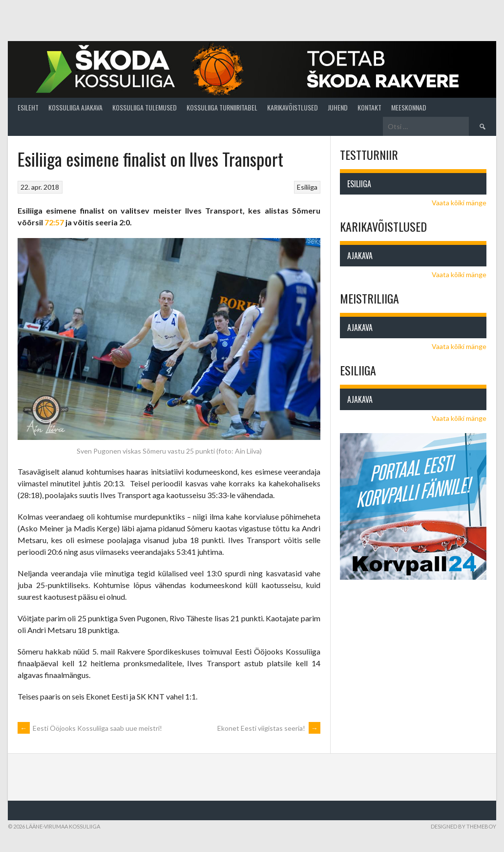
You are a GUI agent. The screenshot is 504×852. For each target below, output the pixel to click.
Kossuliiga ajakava (75, 107)
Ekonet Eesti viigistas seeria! (269, 728)
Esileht (28, 107)
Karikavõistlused (293, 107)
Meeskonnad (409, 107)
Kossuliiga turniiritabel (222, 107)
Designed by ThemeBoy (463, 826)
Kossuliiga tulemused (145, 107)
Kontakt (369, 107)
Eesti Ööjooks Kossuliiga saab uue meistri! (90, 728)
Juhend (338, 107)
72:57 (54, 222)
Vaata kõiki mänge (459, 203)
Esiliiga (307, 187)
